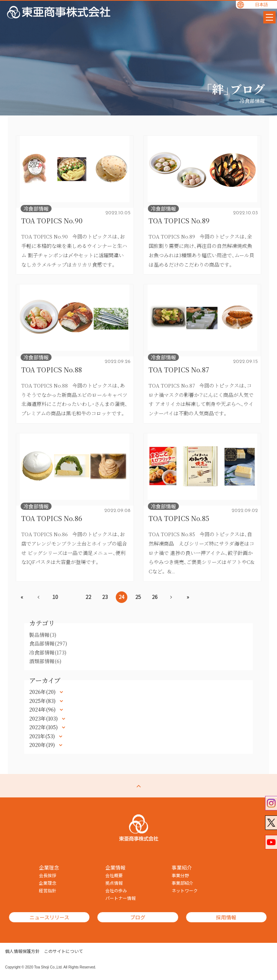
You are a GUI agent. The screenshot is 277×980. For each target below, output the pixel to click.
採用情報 (217, 917)
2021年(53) (43, 736)
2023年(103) (44, 718)
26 (155, 597)
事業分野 (180, 875)
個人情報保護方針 (22, 951)
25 (138, 597)
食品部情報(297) (48, 643)
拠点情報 (114, 883)
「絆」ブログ (235, 89)
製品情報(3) (43, 635)
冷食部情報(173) (48, 652)
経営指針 (48, 891)
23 (105, 597)
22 (88, 597)
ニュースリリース (48, 917)
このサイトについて (63, 951)
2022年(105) (44, 727)
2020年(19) (43, 745)
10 (55, 597)
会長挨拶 (48, 875)
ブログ (132, 917)
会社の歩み (116, 891)
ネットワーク (185, 891)
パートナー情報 (120, 898)
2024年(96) (43, 709)
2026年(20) (43, 692)
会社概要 (114, 875)
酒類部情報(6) (45, 661)
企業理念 (48, 883)
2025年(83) (43, 701)
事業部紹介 (183, 883)
